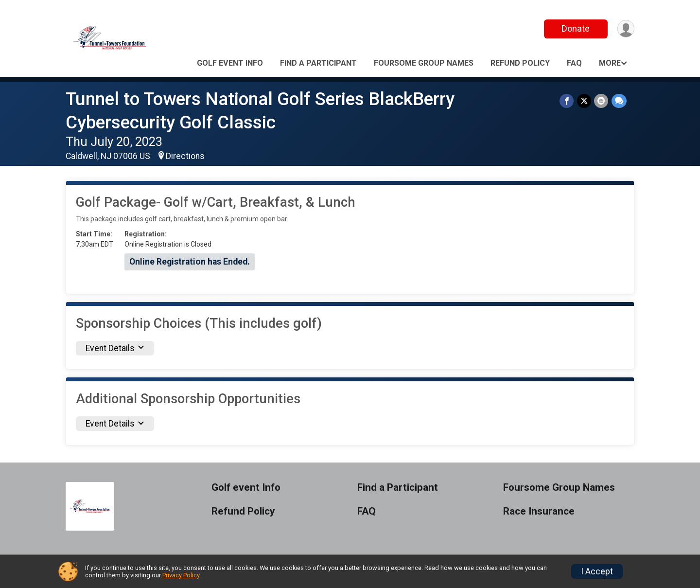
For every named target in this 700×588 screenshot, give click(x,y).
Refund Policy (520, 63)
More (610, 63)
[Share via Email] (602, 101)
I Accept (597, 571)
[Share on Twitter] (585, 101)
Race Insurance (539, 511)
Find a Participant (318, 63)
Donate (575, 28)
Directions (185, 156)
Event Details (115, 348)
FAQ (574, 63)
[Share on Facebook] (568, 101)
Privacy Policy (181, 575)
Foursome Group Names (424, 63)
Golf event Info (230, 63)
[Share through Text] (619, 101)
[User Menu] (625, 29)
